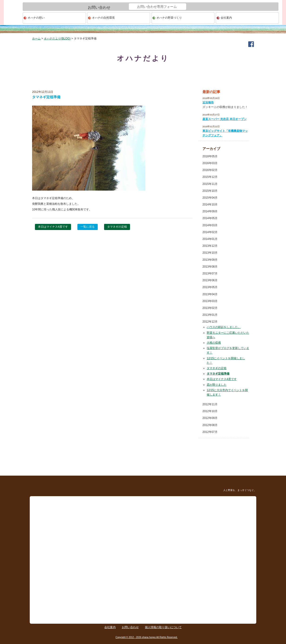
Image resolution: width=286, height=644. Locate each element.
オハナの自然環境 (103, 18)
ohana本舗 (13, 18)
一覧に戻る (88, 227)
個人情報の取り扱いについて (163, 627)
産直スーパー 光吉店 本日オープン (225, 119)
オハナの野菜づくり (169, 18)
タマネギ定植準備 (218, 374)
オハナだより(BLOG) (57, 38)
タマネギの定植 (117, 227)
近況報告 (208, 102)
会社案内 (226, 18)
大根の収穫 (214, 343)
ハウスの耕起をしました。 (224, 327)
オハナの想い (36, 18)
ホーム (36, 38)
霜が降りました (217, 385)
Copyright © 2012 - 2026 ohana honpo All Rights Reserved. (146, 637)
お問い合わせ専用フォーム (157, 7)
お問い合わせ (130, 627)
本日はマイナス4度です (53, 227)
